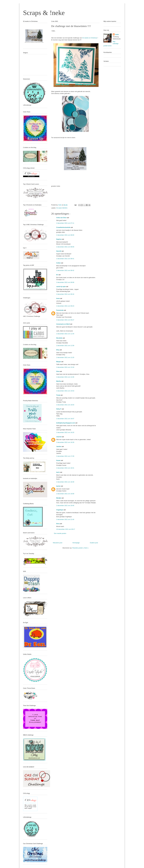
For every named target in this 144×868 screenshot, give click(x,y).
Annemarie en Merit (63, 324)
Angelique (60, 510)
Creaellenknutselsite (64, 227)
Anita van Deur (62, 218)
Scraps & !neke (44, 13)
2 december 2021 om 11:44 (65, 334)
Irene (58, 298)
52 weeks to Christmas (90, 38)
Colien (59, 263)
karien (59, 486)
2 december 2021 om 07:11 (65, 223)
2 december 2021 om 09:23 (65, 306)
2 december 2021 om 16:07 (65, 419)
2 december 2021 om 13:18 (65, 367)
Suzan (59, 460)
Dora (58, 524)
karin (58, 472)
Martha (59, 381)
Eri (57, 275)
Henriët (59, 251)
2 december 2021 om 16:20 (65, 432)
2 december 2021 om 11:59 (65, 346)
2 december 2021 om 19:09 (65, 494)
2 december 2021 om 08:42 (65, 270)
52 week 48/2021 (62, 208)
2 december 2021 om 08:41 (65, 259)
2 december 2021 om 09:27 (65, 320)
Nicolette (60, 338)
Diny (58, 350)
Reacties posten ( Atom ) (80, 548)
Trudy (58, 395)
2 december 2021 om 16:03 (65, 405)
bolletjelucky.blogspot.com (66, 423)
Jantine (59, 446)
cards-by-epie (61, 287)
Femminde (60, 310)
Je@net (59, 437)
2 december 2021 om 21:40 (65, 519)
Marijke (59, 498)
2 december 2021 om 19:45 (65, 505)
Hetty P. (59, 409)
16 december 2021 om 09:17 (66, 529)
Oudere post (94, 543)
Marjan (59, 362)
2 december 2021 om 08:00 (65, 235)
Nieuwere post (58, 543)
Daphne (59, 239)
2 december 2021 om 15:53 (65, 391)
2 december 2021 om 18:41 (65, 468)
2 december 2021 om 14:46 (65, 377)
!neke (117, 34)
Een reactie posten (60, 533)
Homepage (76, 543)
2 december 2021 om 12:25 (65, 357)
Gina (58, 371)
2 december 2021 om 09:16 (65, 294)
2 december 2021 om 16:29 (65, 442)
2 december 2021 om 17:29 (65, 456)
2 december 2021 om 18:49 (65, 482)
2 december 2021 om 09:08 (65, 282)
